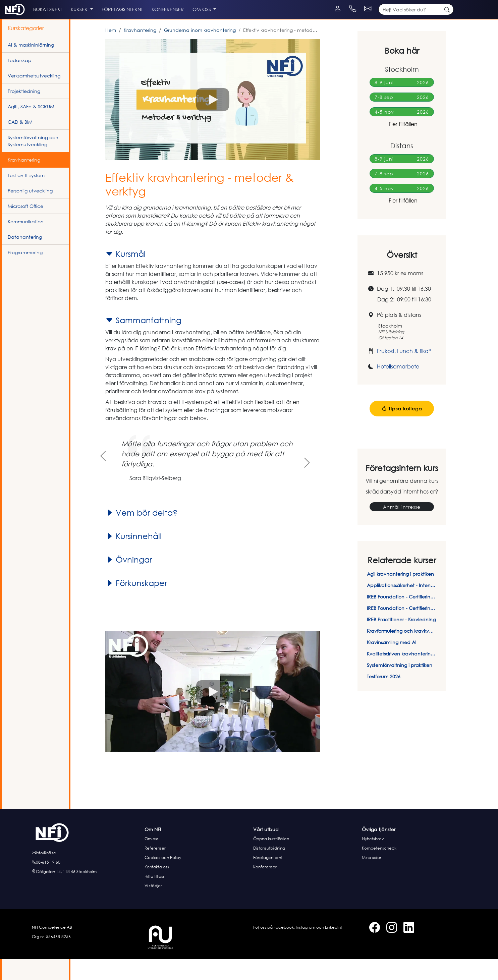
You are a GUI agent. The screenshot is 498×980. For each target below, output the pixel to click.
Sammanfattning (143, 341)
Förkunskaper (136, 604)
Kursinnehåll (133, 557)
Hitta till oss (155, 897)
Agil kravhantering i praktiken (400, 595)
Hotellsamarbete (398, 387)
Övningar (129, 580)
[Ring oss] (86, 883)
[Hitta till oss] (86, 892)
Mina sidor (372, 878)
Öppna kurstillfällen (271, 859)
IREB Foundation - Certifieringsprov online (402, 629)
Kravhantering (140, 51)
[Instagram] (14, 3)
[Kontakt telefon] (401, 3)
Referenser (155, 869)
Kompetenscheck (379, 869)
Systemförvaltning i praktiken (400, 686)
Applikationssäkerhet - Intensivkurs (402, 606)
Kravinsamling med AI (392, 663)
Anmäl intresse (402, 528)
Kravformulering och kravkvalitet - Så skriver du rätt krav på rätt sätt (402, 652)
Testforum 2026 (384, 697)
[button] (213, 120)
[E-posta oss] (86, 874)
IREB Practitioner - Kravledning (401, 640)
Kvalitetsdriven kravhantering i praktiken (402, 674)
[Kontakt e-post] (441, 3)
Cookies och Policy (163, 878)
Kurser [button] (110, 24)
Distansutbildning (269, 869)
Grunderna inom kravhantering (200, 51)
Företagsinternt (268, 878)
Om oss (152, 859)
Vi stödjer (153, 906)
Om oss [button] (256, 24)
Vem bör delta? (141, 533)
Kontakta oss (157, 888)
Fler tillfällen (402, 145)
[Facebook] (8, 3)
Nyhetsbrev (373, 859)
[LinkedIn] (21, 3)
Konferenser (265, 888)
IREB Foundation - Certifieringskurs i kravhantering (402, 617)
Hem (111, 51)
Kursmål (125, 275)
